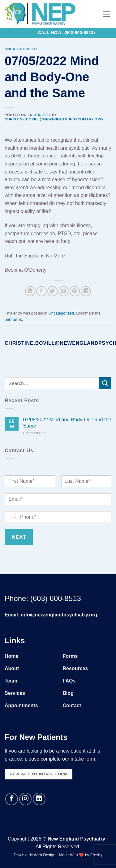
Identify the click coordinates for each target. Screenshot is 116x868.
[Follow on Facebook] (12, 799)
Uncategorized (21, 49)
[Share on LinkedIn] (86, 291)
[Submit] (105, 383)
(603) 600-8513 (56, 598)
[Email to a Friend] (64, 291)
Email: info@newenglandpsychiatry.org (51, 615)
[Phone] (58, 517)
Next (19, 537)
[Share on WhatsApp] (30, 291)
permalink (13, 319)
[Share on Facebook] (41, 291)
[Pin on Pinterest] (75, 291)
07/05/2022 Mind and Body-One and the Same (67, 423)
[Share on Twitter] (52, 291)
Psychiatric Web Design (34, 855)
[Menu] (107, 14)
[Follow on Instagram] (26, 799)
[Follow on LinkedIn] (39, 799)
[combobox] (11, 517)
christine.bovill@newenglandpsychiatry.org (54, 119)
